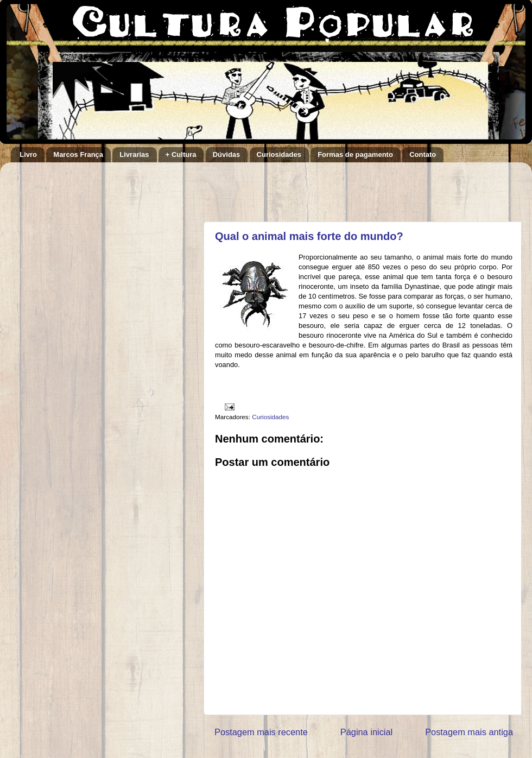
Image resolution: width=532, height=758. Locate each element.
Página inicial (366, 732)
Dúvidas (227, 154)
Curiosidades (279, 154)
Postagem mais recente (261, 732)
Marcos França (78, 154)
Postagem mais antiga (469, 732)
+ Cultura (181, 154)
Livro (28, 154)
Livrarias (134, 154)
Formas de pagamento (355, 154)
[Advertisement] (341, 187)
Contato (423, 154)
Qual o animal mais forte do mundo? (309, 236)
